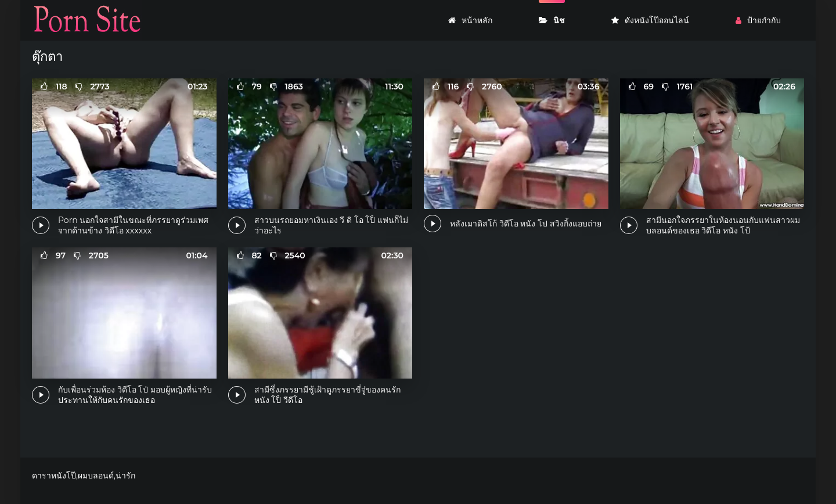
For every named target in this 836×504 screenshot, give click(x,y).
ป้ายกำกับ (758, 20)
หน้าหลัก (470, 20)
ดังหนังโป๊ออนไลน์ (650, 20)
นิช (552, 20)
